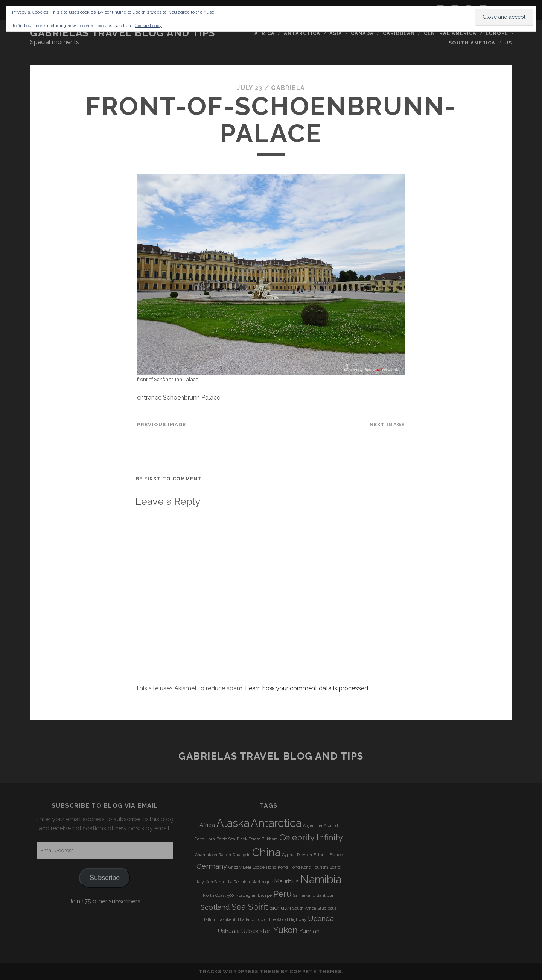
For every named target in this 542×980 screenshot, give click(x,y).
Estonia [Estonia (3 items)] (321, 855)
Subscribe (105, 878)
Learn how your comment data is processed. (307, 688)
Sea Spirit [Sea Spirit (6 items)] (250, 907)
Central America (450, 33)
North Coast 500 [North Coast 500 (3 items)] (218, 895)
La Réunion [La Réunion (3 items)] (239, 882)
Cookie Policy (148, 26)
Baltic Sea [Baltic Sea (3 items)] (226, 839)
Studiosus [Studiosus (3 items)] (327, 908)
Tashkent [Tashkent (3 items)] (227, 919)
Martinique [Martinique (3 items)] (262, 882)
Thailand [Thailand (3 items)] (246, 919)
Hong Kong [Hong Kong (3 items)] (277, 867)
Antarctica (302, 33)
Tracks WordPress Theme (239, 972)
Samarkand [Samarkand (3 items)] (304, 895)
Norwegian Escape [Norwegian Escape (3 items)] (253, 895)
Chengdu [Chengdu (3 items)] (242, 855)
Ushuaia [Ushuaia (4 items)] (229, 931)
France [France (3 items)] (336, 855)
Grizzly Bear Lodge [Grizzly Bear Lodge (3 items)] (247, 867)
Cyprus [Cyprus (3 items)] (289, 855)
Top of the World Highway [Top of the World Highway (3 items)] (281, 919)
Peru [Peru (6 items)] (282, 894)
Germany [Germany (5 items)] (212, 866)
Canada (362, 33)
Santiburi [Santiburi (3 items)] (326, 895)
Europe (497, 33)
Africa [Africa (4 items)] (207, 825)
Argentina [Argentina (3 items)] (313, 825)
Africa (265, 33)
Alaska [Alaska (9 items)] (233, 823)
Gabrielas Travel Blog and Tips (123, 33)
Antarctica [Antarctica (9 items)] (276, 823)
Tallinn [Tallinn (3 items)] (210, 919)
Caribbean (399, 33)
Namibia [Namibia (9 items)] (321, 879)
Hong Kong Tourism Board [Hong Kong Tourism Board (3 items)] (315, 867)
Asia (336, 33)
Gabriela (288, 88)
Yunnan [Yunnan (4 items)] (309, 931)
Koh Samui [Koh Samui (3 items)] (216, 882)
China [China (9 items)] (266, 852)
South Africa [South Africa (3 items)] (304, 908)
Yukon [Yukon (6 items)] (285, 930)
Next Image (387, 425)
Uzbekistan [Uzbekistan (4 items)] (257, 931)
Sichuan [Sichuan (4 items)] (280, 908)
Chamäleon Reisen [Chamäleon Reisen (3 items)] (213, 855)
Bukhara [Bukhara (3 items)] (270, 839)
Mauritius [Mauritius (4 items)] (287, 881)
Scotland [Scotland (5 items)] (215, 907)
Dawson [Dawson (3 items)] (304, 855)
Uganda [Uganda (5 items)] (321, 918)
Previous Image (161, 425)
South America (472, 43)
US (508, 43)
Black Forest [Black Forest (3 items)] (248, 839)
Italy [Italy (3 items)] (200, 882)
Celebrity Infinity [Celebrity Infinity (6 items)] (311, 837)
